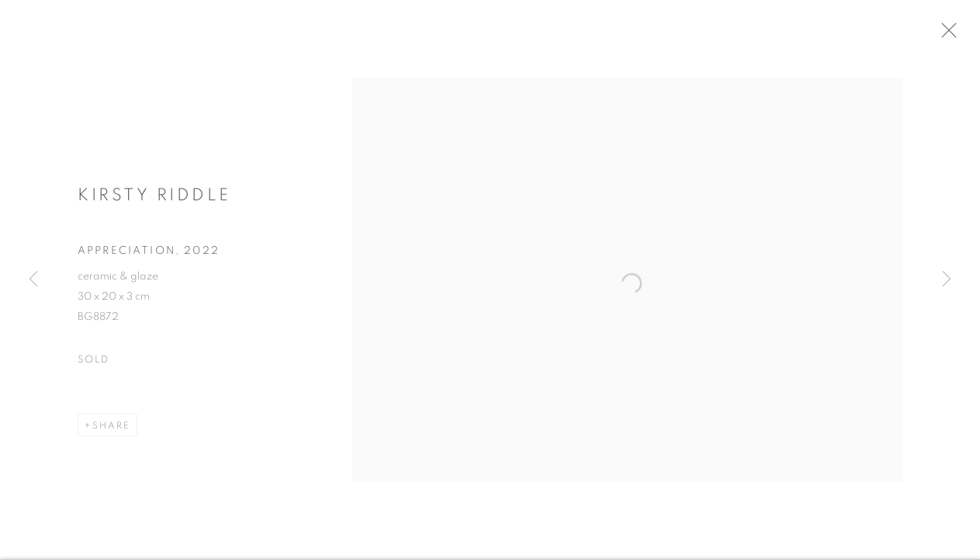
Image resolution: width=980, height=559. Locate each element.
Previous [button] (33, 279)
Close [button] (952, 35)
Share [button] (111, 429)
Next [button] (947, 279)
